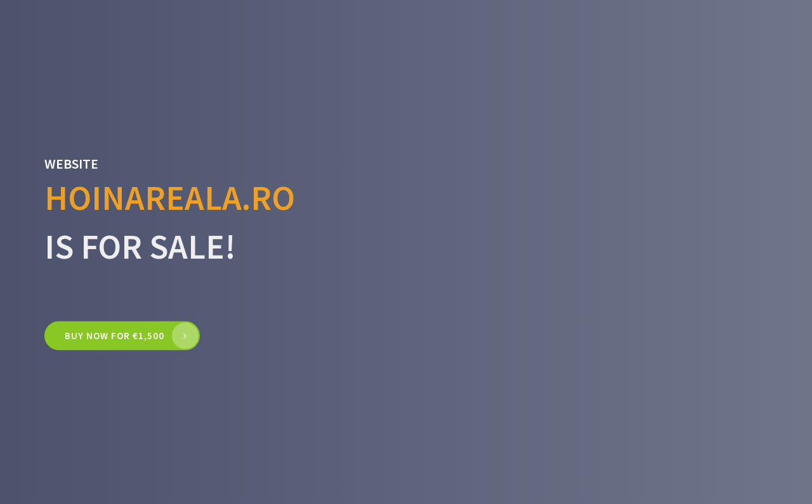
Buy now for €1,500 (115, 336)
